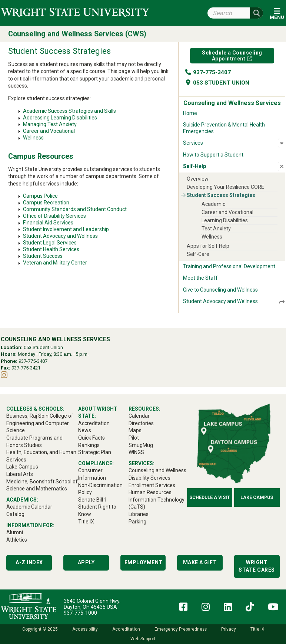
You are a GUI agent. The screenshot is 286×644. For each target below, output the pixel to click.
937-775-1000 (80, 613)
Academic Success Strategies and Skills (69, 111)
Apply (86, 562)
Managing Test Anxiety (50, 124)
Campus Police (40, 196)
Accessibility (85, 629)
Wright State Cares (257, 566)
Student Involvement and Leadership (66, 229)
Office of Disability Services (54, 216)
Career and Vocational (49, 131)
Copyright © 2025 (40, 629)
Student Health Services (51, 249)
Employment (144, 562)
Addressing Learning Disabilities (60, 118)
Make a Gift (200, 562)
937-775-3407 (208, 72)
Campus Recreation (46, 203)
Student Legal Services (50, 243)
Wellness (33, 138)
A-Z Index (29, 562)
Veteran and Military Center (55, 263)
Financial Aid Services (48, 223)
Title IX (257, 629)
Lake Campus (257, 497)
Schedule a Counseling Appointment (232, 56)
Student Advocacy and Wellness (60, 236)
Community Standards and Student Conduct (75, 209)
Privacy (229, 629)
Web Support (143, 639)
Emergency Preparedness (181, 629)
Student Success (43, 256)
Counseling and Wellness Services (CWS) (77, 34)
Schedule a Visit (210, 497)
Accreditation (126, 629)
